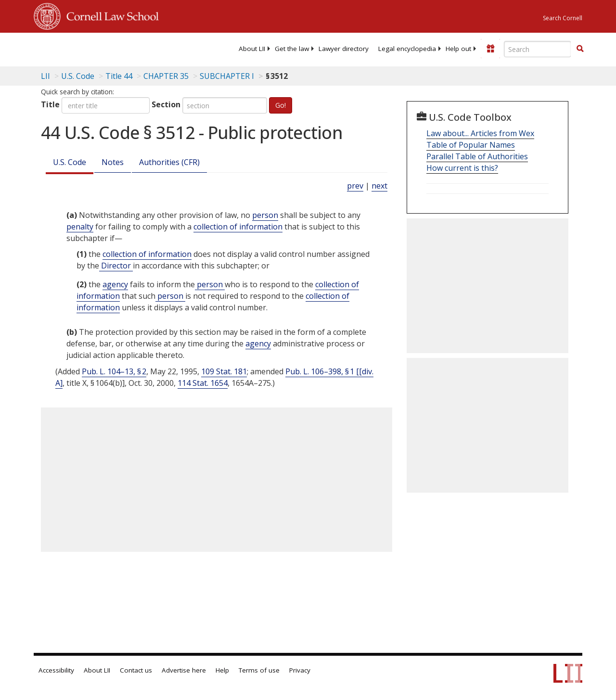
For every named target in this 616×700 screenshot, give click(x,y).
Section (166, 104)
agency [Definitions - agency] (115, 284)
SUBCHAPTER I (227, 76)
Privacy (300, 670)
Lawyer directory (344, 49)
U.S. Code (70, 162)
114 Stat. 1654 (203, 383)
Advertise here (184, 670)
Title (50, 104)
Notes (113, 162)
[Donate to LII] (490, 49)
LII (45, 76)
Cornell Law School (110, 15)
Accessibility (56, 670)
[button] (580, 49)
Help (222, 670)
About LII (252, 49)
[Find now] (580, 49)
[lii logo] (71, 48)
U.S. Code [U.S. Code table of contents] (78, 76)
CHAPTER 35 (166, 76)
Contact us (136, 670)
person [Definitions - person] (265, 215)
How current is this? (462, 168)
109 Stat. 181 (224, 371)
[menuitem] (252, 49)
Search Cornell (563, 18)
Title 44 (119, 76)
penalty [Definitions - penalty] (80, 227)
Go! (281, 105)
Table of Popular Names (471, 145)
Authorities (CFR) (169, 162)
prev (355, 186)
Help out (458, 49)
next (379, 186)
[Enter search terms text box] (538, 49)
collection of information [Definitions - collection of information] (238, 227)
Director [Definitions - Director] (116, 266)
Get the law (292, 49)
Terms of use (259, 670)
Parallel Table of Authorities (477, 156)
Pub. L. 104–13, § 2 (114, 371)
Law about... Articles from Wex (480, 133)
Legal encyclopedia (407, 49)
